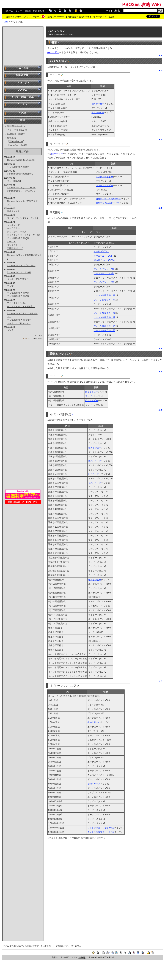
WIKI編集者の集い (16, 126)
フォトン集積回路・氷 (104, 300)
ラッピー (89, 396)
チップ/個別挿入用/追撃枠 (19, 320)
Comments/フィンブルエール (21, 265)
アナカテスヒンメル (17, 303)
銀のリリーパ (95, 461)
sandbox (11, 134)
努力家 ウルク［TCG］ (105, 260)
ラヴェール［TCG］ (103, 256)
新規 (35, 11)
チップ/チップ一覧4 (16, 232)
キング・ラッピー (104, 177)
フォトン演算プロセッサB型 (101, 828)
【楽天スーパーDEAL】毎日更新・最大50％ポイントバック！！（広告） (80, 17)
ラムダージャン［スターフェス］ (23, 218)
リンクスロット (15, 245)
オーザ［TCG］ (101, 251)
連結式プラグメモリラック (109, 199)
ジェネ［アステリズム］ (19, 279)
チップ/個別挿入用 (18, 130)
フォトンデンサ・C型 (104, 282)
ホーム (10, 11)
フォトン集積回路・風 (104, 317)
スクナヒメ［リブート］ (19, 323)
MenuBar (14, 145)
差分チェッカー (14, 17)
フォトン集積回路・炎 (104, 295)
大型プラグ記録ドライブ (108, 203)
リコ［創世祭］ (15, 181)
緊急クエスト (13, 211)
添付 (42, 11)
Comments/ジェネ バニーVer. (21, 188)
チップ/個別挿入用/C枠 (18, 296)
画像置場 (12, 138)
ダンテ (10, 330)
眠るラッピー (92, 392)
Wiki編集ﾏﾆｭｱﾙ (16, 141)
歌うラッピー (98, 104)
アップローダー (32, 17)
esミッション (57, 31)
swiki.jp (82, 957)
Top (6, 22)
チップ (10, 286)
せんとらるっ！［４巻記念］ (21, 307)
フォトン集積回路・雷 (104, 313)
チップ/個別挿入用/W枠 (18, 293)
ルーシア (11, 242)
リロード (20, 11)
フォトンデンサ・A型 (104, 269)
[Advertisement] (23, 45)
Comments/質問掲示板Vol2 (20, 174)
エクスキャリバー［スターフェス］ (24, 235)
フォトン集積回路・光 (104, 326)
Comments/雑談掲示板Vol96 (21, 160)
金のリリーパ (95, 483)
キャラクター (13, 228)
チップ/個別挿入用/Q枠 (18, 238)
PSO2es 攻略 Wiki (142, 4)
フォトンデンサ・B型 (104, 273)
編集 (29, 11)
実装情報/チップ (15, 248)
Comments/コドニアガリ (19, 272)
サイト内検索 (113, 11)
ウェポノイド (13, 225)
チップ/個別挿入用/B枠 (18, 167)
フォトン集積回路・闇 (104, 331)
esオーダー (53, 52)
